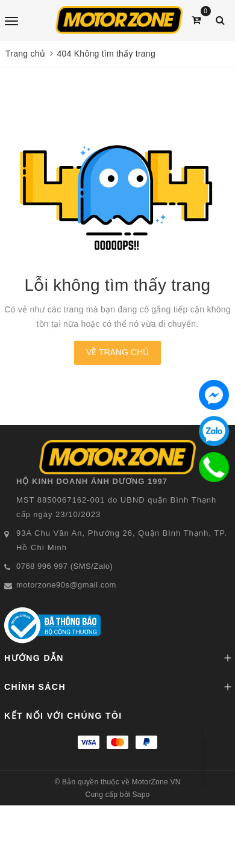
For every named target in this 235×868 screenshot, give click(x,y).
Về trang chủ (117, 352)
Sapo (141, 795)
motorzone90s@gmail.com (66, 585)
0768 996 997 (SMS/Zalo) (64, 566)
